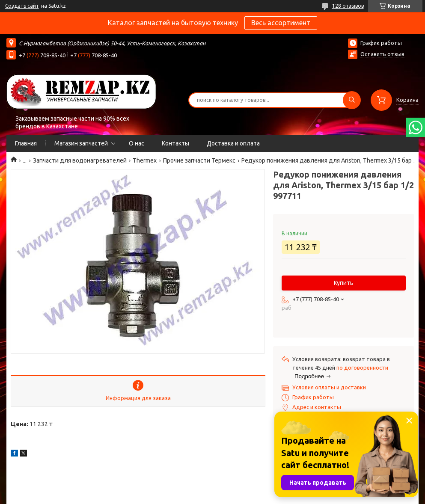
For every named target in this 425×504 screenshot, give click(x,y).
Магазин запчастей (81, 143)
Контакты (175, 143)
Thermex (145, 160)
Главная (26, 143)
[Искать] (352, 100)
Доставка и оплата (233, 143)
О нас (137, 143)
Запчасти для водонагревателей (80, 160)
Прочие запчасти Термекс (199, 160)
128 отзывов (348, 6)
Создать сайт (22, 6)
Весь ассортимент (281, 23)
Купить (344, 283)
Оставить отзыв (382, 54)
